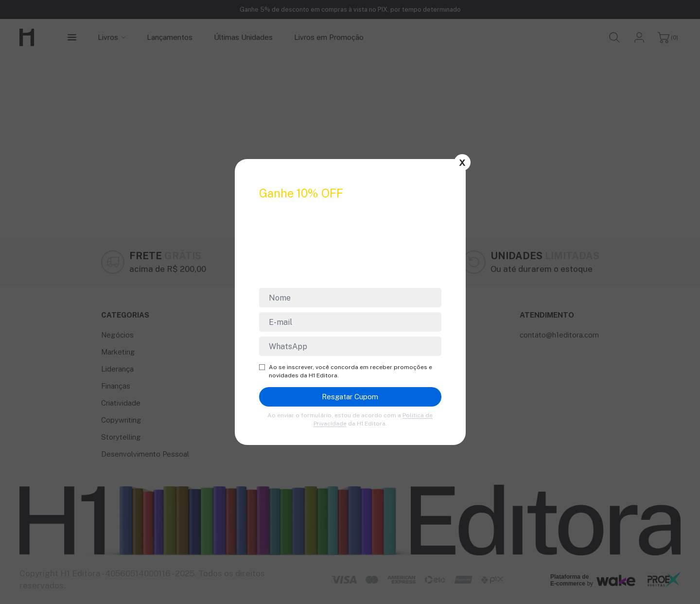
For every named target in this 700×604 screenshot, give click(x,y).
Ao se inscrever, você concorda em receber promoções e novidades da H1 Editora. (346, 371)
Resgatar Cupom (350, 397)
